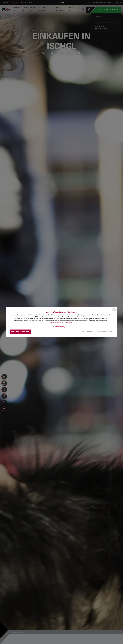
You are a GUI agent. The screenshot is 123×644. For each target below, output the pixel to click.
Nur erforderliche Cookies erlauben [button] (97, 332)
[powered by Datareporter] (114, 311)
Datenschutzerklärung (56, 323)
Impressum (68, 323)
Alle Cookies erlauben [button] (20, 332)
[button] (60, 327)
